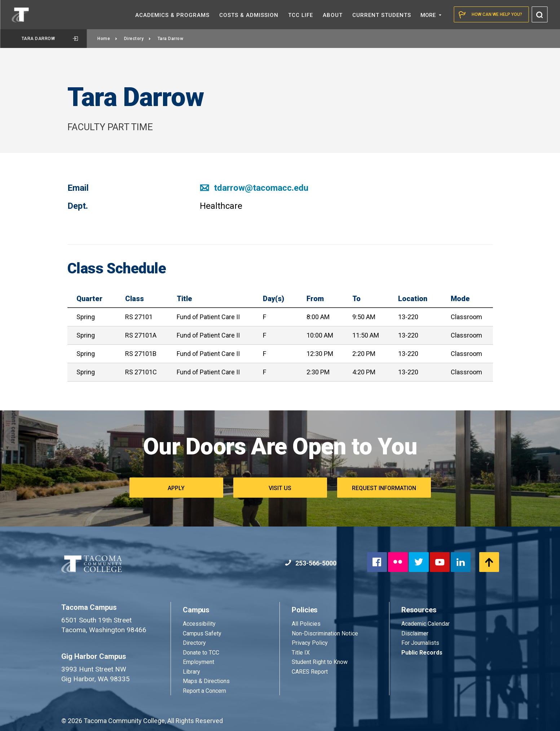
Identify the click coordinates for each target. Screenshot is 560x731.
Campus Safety (202, 633)
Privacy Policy (310, 643)
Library (191, 672)
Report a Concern (204, 691)
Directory (138, 39)
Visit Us (280, 488)
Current (382, 15)
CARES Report (310, 672)
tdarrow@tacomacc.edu (254, 188)
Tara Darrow (50, 39)
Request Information (384, 488)
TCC (301, 15)
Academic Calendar (425, 624)
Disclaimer (415, 633)
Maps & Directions (206, 681)
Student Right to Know (320, 662)
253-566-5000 (311, 563)
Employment (199, 662)
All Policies (307, 624)
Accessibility (199, 624)
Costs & (249, 15)
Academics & (172, 15)
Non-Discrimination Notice (325, 633)
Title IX (301, 653)
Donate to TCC (201, 653)
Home (107, 39)
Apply (176, 488)
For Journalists (420, 643)
